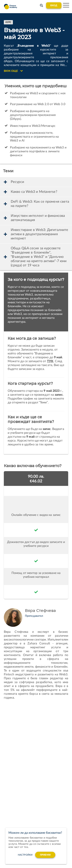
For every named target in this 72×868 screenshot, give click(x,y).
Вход (54, 5)
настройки (25, 855)
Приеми (45, 855)
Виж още (13, 71)
